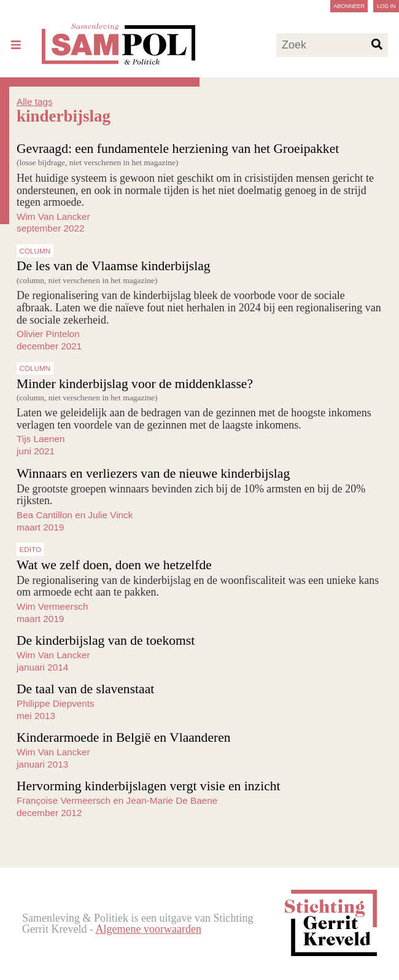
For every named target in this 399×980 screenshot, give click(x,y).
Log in (386, 6)
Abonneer (349, 6)
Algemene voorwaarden (148, 929)
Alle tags (35, 102)
